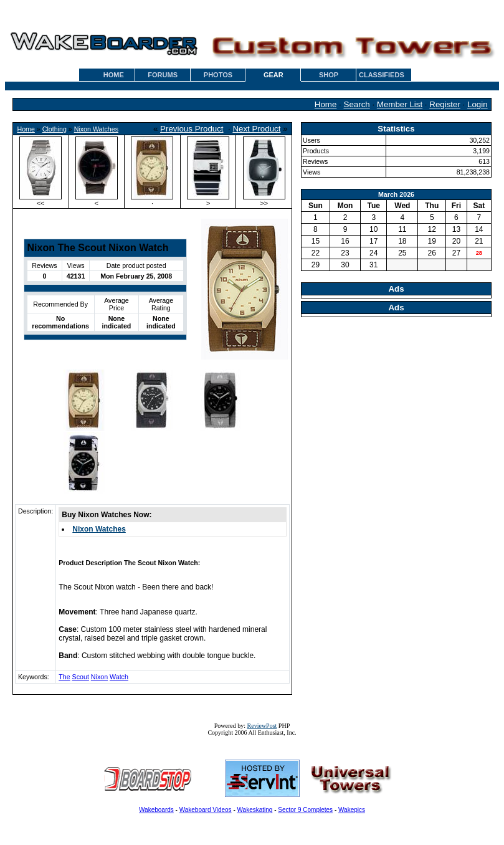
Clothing (55, 129)
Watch (119, 677)
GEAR (273, 75)
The (64, 677)
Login (478, 104)
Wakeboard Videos (206, 810)
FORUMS (163, 75)
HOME (114, 75)
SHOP (329, 75)
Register (445, 104)
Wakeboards (156, 810)
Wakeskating (255, 810)
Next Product (256, 129)
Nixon (99, 677)
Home (326, 104)
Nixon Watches (96, 129)
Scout (81, 677)
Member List (400, 104)
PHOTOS (218, 75)
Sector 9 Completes (305, 810)
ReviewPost (262, 726)
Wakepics (352, 810)
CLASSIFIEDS (382, 75)
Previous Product (192, 129)
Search (357, 104)
